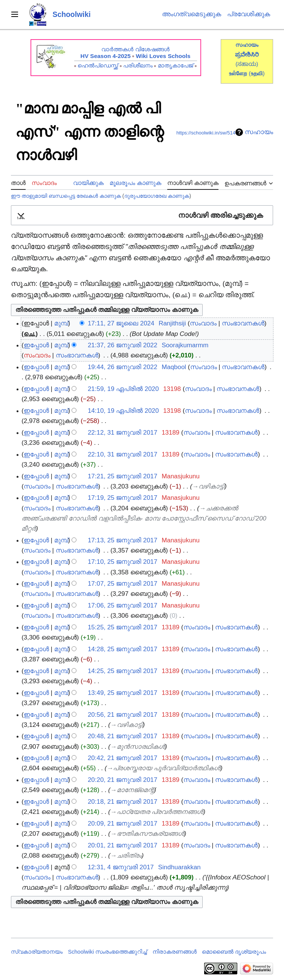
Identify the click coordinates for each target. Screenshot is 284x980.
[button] (142, 215)
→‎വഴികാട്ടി (208, 486)
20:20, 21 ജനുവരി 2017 (123, 780)
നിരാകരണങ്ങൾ (175, 952)
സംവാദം (203, 323)
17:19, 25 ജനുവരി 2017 (123, 498)
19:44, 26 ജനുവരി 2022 (123, 367)
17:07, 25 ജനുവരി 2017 (123, 584)
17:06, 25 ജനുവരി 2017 (123, 605)
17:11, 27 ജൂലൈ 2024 (121, 323)
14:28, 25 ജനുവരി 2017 (123, 649)
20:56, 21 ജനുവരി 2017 (123, 715)
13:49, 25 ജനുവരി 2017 (123, 693)
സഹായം (259, 132)
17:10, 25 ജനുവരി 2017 (123, 562)
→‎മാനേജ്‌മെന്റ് (132, 790)
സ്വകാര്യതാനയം (37, 952)
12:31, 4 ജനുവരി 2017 (121, 867)
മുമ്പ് (61, 323)
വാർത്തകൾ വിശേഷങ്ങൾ (135, 49)
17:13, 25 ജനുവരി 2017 (123, 540)
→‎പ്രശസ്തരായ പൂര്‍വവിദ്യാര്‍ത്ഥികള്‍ (163, 768)
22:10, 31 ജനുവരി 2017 (123, 454)
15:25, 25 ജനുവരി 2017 (123, 627)
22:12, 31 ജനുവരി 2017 (123, 433)
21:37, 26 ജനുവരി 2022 (123, 345)
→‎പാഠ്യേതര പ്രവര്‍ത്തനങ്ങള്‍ (157, 812)
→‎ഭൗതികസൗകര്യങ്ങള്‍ (147, 834)
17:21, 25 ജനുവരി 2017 (123, 476)
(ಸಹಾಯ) (247, 64)
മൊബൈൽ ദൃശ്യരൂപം (234, 952)
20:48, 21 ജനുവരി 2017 (123, 736)
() (257, 73)
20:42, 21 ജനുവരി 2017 (123, 758)
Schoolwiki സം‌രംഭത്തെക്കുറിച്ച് (108, 952)
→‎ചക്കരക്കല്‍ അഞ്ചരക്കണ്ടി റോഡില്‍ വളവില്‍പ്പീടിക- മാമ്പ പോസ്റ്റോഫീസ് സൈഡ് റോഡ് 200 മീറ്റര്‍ (144, 518)
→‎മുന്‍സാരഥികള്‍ (138, 747)
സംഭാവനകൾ (243, 323)
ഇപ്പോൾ (36, 345)
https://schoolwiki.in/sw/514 (206, 133)
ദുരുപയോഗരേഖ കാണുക (157, 196)
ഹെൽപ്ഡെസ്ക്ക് (98, 65)
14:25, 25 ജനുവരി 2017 (123, 671)
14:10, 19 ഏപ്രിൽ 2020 (123, 411)
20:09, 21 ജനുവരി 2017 (123, 824)
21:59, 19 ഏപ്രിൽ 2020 (123, 389)
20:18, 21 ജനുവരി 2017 (123, 802)
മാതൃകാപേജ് (176, 65)
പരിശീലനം (138, 65)
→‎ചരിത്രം (126, 856)
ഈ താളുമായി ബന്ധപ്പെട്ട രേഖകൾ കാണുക (66, 196)
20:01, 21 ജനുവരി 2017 (123, 845)
